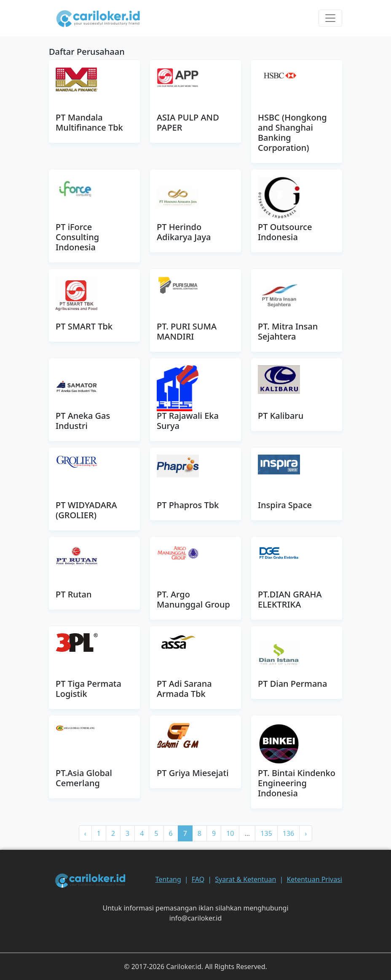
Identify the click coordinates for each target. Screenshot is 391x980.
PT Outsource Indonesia (285, 232)
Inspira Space (285, 505)
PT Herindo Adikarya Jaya (184, 232)
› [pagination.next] (306, 833)
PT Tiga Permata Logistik (88, 689)
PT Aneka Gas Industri (83, 421)
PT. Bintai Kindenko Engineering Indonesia (297, 783)
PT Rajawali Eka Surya (188, 421)
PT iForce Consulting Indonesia (77, 237)
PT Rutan (74, 594)
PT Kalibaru (281, 416)
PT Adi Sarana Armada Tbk (184, 689)
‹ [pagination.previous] (85, 833)
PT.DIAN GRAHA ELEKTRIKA (290, 599)
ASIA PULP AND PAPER (188, 122)
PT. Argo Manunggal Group (193, 599)
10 (230, 833)
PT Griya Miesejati (193, 773)
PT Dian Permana (292, 684)
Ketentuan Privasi (314, 879)
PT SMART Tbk (84, 326)
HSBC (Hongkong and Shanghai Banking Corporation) (292, 133)
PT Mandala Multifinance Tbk (89, 122)
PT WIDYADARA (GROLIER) (86, 510)
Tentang (168, 879)
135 (266, 833)
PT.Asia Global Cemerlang (84, 778)
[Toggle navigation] (330, 18)
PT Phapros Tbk (188, 505)
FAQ (198, 879)
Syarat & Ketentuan (245, 879)
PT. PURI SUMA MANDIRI (187, 331)
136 (288, 833)
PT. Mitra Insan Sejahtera (288, 331)
